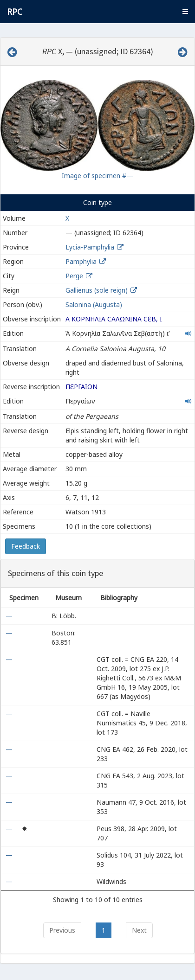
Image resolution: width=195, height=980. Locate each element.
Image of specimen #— (97, 176)
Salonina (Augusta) (94, 304)
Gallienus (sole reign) (97, 290)
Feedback (26, 546)
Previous (62, 930)
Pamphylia (81, 261)
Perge (74, 276)
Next (139, 930)
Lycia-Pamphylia (90, 247)
